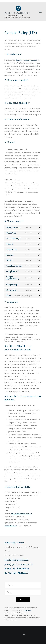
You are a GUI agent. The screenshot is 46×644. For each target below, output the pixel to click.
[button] (40, 12)
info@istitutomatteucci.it (16, 560)
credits (23, 635)
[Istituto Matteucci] (17, 12)
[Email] (23, 592)
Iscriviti (23, 599)
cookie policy (26, 564)
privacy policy (11, 564)
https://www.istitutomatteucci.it (27, 60)
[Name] (23, 585)
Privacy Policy (28, 610)
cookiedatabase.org (11, 526)
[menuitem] (41, 1)
